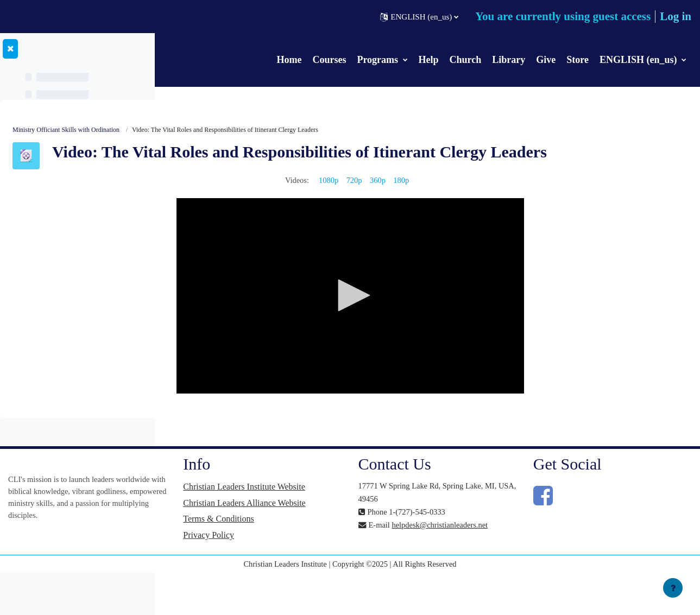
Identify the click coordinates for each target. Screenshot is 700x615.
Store (578, 60)
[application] (432, 314)
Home (289, 60)
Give (546, 60)
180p (485, 198)
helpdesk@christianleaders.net (490, 556)
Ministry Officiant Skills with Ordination (229, 130)
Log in (676, 16)
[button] (419, 17)
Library (509, 60)
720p (436, 198)
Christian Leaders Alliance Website (352, 537)
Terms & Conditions (341, 559)
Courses (329, 60)
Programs (379, 60)
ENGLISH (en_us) (639, 60)
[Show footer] (673, 588)
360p (461, 198)
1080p (409, 198)
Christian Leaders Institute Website (352, 510)
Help (429, 60)
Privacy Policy (331, 575)
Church (466, 60)
